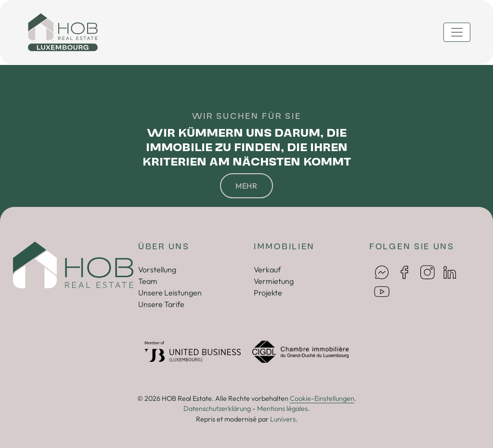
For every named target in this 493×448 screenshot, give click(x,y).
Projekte (268, 293)
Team (148, 281)
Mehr (246, 186)
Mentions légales (282, 409)
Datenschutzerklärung (217, 409)
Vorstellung (157, 269)
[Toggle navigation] (457, 32)
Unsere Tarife (161, 304)
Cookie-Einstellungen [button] (322, 398)
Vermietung (274, 281)
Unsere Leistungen (170, 293)
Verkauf (267, 269)
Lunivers (283, 419)
